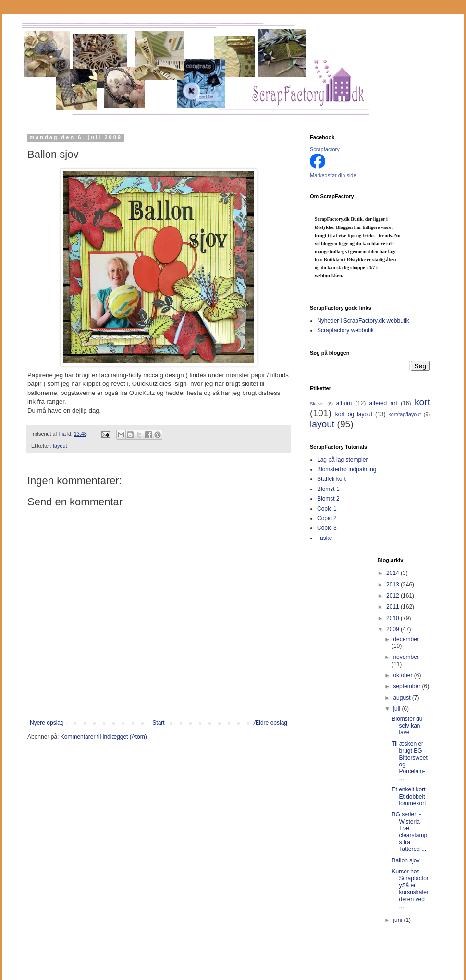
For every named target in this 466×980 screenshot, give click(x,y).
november (406, 657)
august (402, 698)
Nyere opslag (47, 723)
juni (398, 920)
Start (158, 723)
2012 (393, 596)
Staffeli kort (331, 479)
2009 (393, 629)
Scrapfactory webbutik (345, 330)
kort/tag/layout (405, 414)
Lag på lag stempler (342, 460)
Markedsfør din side (333, 175)
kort (422, 402)
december (406, 639)
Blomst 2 (328, 499)
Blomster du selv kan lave (407, 726)
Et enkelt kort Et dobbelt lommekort (409, 796)
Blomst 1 (328, 489)
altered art (383, 403)
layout (60, 446)
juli (397, 709)
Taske (325, 538)
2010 (393, 618)
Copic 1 (327, 509)
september (407, 686)
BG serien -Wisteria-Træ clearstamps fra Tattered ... (409, 832)
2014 (393, 573)
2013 (393, 585)
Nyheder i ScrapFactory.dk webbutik (363, 321)
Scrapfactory (325, 149)
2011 (393, 607)
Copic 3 (327, 528)
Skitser (317, 403)
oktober (403, 675)
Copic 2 (327, 518)
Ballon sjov (405, 860)
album (344, 403)
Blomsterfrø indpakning (347, 469)
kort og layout (354, 414)
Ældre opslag (270, 723)
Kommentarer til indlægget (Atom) (104, 737)
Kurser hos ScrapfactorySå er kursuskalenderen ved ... (411, 889)
